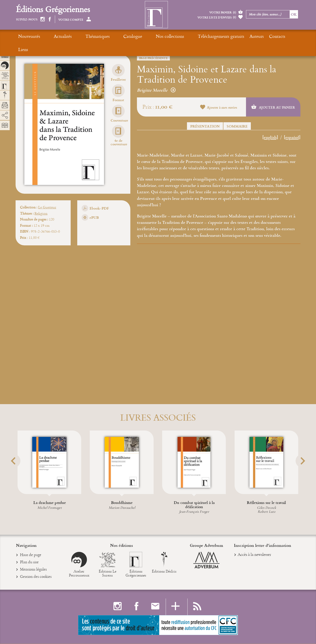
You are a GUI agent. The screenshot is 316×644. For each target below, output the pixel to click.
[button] (22, 472)
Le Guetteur (47, 207)
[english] (270, 138)
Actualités (54, 36)
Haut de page (31, 555)
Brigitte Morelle (156, 90)
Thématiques (81, 36)
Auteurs (215, 36)
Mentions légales (33, 570)
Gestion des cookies (36, 577)
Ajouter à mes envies (219, 107)
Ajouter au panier (273, 107)
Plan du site (29, 563)
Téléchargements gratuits (179, 36)
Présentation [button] (205, 126)
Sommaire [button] (237, 126)
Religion (41, 213)
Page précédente (153, 58)
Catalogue (108, 36)
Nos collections (137, 36)
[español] (292, 138)
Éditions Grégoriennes (53, 9)
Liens (254, 36)
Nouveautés (29, 36)
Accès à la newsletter (254, 555)
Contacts (235, 36)
